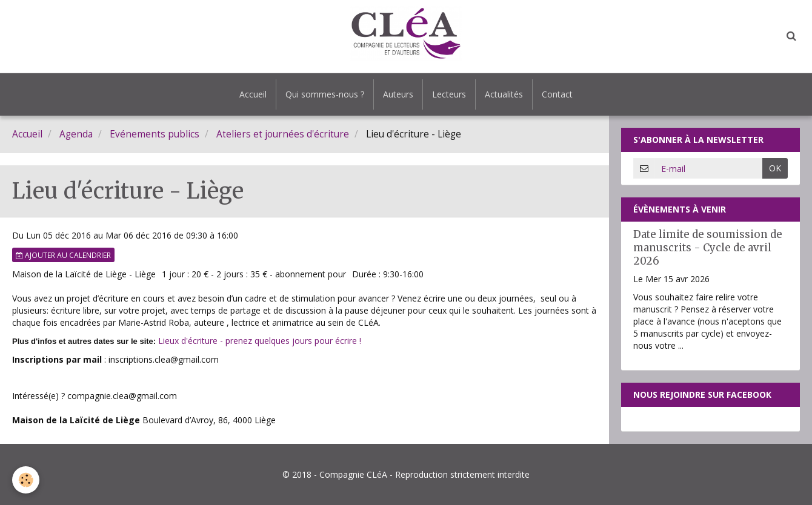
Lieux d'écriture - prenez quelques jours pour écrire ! (260, 341)
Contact (557, 94)
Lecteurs (449, 94)
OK (775, 168)
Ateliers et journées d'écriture (283, 134)
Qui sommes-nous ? (325, 94)
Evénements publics (155, 134)
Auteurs (398, 94)
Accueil (253, 94)
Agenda (76, 134)
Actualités (504, 94)
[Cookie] (26, 480)
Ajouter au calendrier (63, 255)
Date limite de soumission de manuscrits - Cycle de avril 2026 (708, 248)
